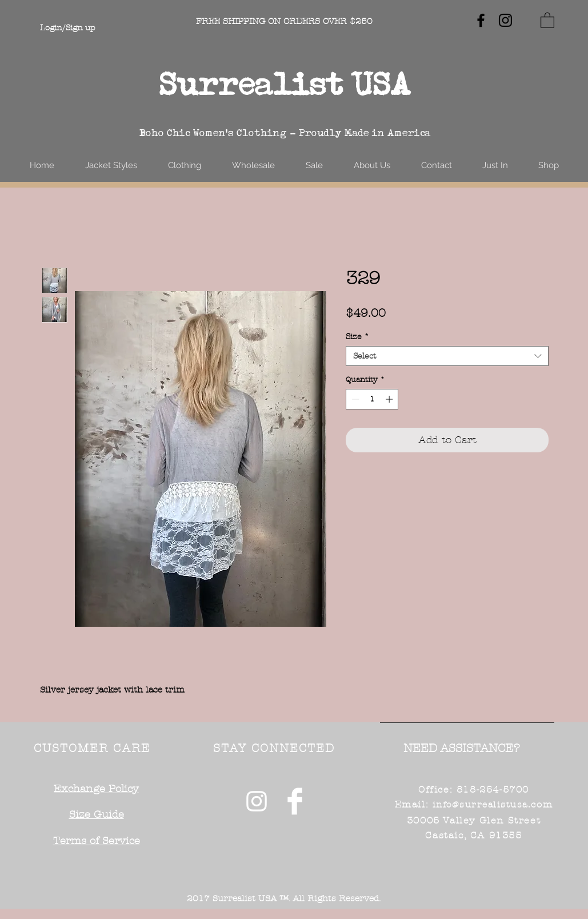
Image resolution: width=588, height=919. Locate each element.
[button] (547, 20)
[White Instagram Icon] (257, 801)
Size (357, 337)
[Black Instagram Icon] (505, 20)
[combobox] (447, 356)
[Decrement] (354, 399)
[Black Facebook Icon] (481, 20)
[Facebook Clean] (295, 801)
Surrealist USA (285, 84)
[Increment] (390, 399)
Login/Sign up (67, 28)
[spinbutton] (372, 399)
